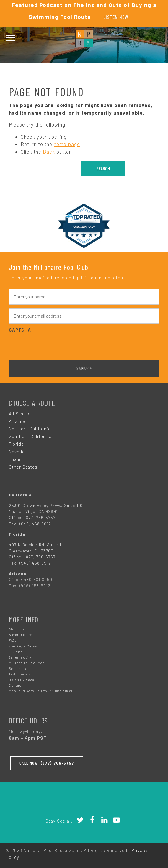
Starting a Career (24, 646)
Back (49, 152)
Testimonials (19, 674)
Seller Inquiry (20, 657)
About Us (17, 629)
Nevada (17, 452)
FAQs (13, 640)
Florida (16, 444)
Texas (15, 459)
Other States (23, 467)
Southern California (30, 436)
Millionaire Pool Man (27, 663)
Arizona (17, 421)
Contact (16, 685)
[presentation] (54, 345)
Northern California (30, 429)
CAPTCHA (20, 330)
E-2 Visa (16, 652)
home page (67, 144)
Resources (17, 668)
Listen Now (116, 17)
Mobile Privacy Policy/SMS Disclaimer (41, 691)
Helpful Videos (21, 680)
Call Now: (47, 763)
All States (20, 414)
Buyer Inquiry (20, 635)
